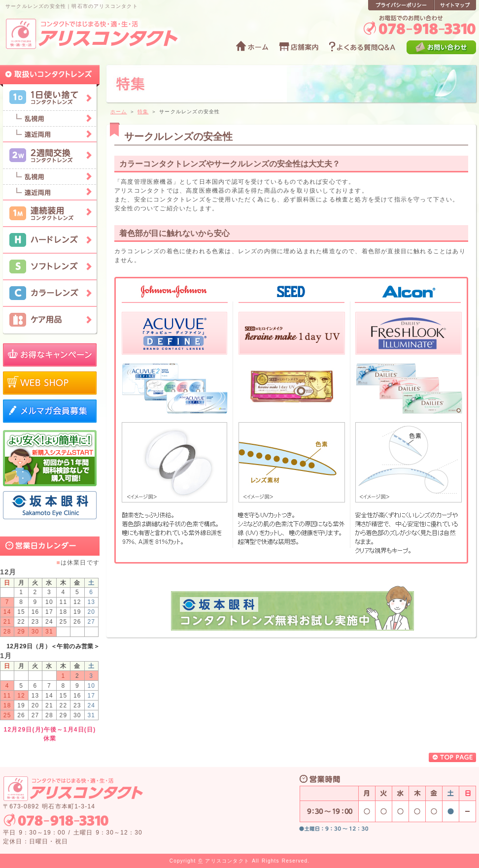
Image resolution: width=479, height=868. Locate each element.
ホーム (119, 112)
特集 (143, 112)
